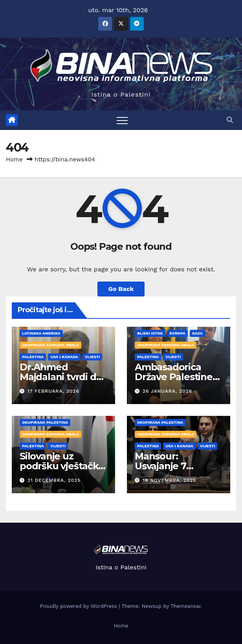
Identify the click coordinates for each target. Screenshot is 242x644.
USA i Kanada (64, 357)
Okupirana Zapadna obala (50, 345)
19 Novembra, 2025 (170, 480)
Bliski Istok (150, 333)
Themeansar (186, 606)
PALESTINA (33, 357)
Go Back (121, 289)
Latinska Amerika (41, 333)
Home (14, 159)
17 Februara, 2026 (53, 391)
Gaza (197, 333)
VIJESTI (93, 357)
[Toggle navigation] (122, 120)
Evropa (178, 333)
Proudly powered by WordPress (79, 606)
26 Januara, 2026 (167, 391)
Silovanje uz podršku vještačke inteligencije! (62, 466)
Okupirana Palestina (45, 422)
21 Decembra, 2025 (54, 480)
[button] (230, 120)
